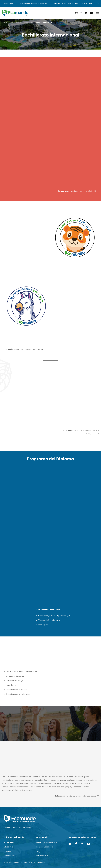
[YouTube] (91, 13)
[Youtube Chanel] (89, 844)
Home (4, 22)
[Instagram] (76, 13)
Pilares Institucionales (19, 22)
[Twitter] (86, 13)
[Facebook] (81, 13)
